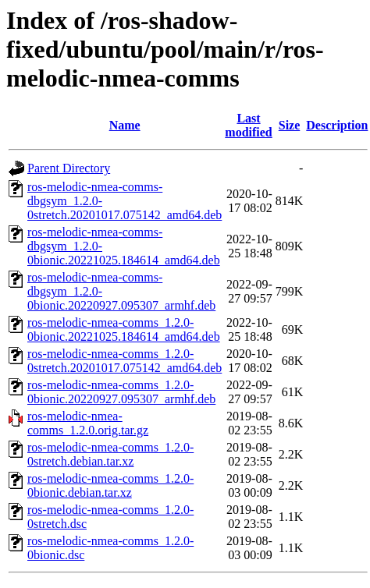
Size (290, 125)
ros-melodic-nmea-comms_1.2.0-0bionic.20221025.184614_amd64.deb (124, 329)
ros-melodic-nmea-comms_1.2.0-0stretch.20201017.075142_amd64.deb (125, 361)
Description (337, 125)
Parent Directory (69, 168)
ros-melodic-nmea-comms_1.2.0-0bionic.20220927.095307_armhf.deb (121, 392)
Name (125, 125)
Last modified (248, 125)
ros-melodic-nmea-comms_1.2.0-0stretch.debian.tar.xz (110, 454)
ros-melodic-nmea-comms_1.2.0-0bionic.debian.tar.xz (110, 485)
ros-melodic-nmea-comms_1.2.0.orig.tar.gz (88, 423)
